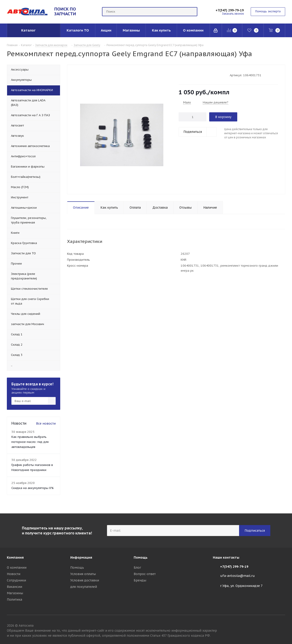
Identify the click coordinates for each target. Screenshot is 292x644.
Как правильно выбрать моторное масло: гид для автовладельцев (30, 442)
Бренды (140, 580)
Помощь (77, 568)
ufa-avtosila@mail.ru (237, 576)
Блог (137, 568)
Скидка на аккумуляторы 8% (33, 488)
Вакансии (14, 587)
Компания (15, 557)
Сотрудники (16, 580)
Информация (81, 557)
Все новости (46, 423)
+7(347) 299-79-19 (230, 10)
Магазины (15, 593)
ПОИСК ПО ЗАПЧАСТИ (65, 11)
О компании (17, 568)
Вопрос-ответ (145, 574)
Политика (14, 599)
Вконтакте (282, 626)
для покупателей (84, 587)
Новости (14, 574)
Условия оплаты (83, 574)
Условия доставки (85, 580)
